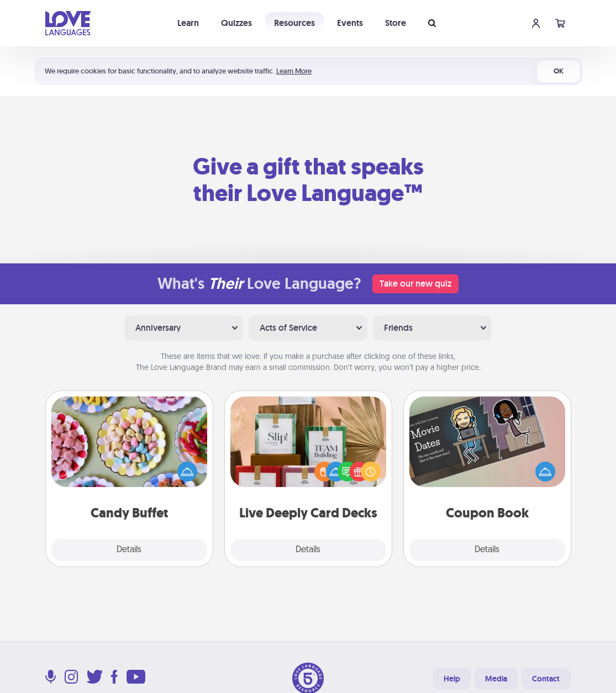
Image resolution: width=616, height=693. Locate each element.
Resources (294, 23)
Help (452, 679)
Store (396, 23)
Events (350, 23)
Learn (188, 23)
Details (129, 550)
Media (496, 679)
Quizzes (236, 23)
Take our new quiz (415, 284)
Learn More (294, 71)
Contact (546, 679)
